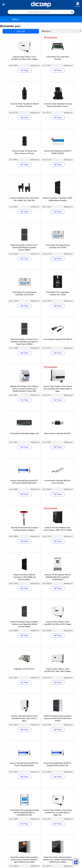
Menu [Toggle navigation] (16, 19)
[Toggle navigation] (4, 4)
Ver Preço (24, 70)
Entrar (78, 6)
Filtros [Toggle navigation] (21, 31)
